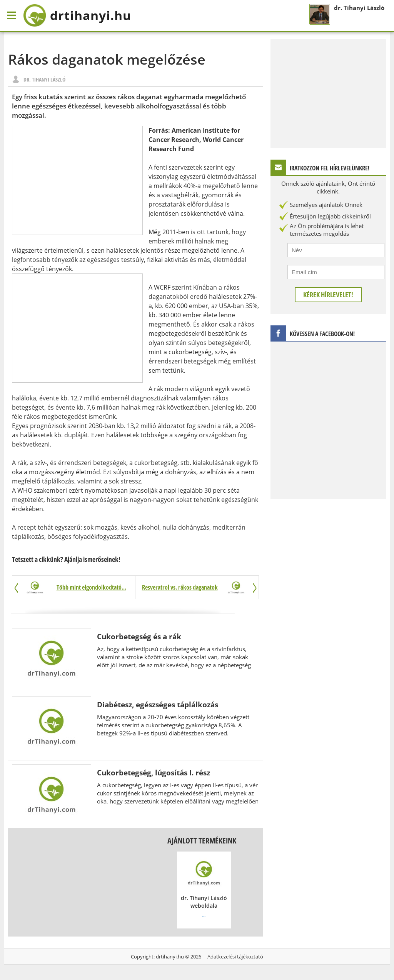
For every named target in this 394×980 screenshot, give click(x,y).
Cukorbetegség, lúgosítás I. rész (154, 772)
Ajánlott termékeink (202, 841)
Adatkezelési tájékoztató (235, 957)
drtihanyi (77, 15)
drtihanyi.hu (170, 957)
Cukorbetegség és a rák (139, 636)
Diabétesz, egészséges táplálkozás (158, 704)
